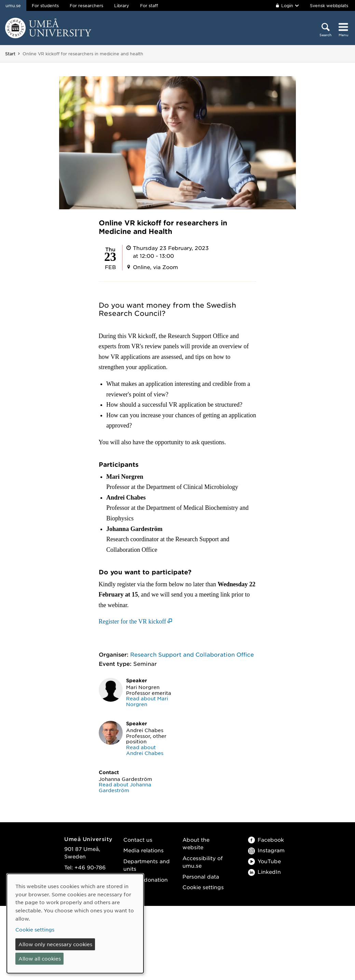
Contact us (138, 839)
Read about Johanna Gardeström (125, 787)
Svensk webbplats (329, 5)
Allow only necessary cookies (55, 944)
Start (10, 54)
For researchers (86, 5)
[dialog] (75, 923)
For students (45, 5)
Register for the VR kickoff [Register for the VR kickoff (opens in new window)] (132, 621)
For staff (149, 5)
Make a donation (146, 879)
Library (122, 5)
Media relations (144, 850)
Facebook (266, 839)
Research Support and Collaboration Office (192, 654)
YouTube (264, 861)
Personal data (201, 876)
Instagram (266, 850)
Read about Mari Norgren (147, 701)
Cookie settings (203, 887)
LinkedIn (264, 872)
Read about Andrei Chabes (145, 750)
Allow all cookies (40, 958)
